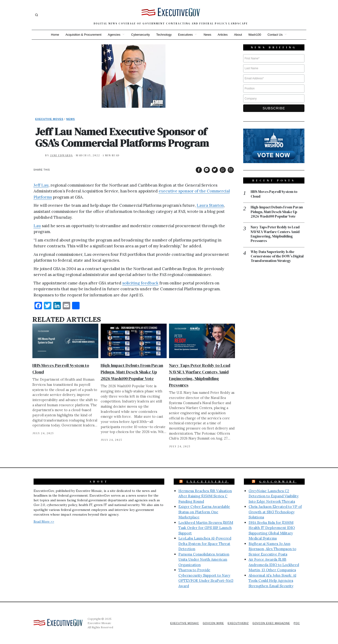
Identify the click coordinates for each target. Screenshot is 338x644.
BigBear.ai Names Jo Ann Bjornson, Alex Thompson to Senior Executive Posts (272, 549)
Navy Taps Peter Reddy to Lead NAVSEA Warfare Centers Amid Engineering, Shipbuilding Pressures (276, 234)
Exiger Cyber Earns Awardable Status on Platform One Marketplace (204, 512)
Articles (223, 35)
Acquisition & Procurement (83, 35)
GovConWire (278, 482)
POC (297, 623)
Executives (185, 35)
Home (54, 35)
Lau (37, 226)
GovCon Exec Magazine (271, 623)
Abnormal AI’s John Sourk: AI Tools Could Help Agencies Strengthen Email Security (272, 581)
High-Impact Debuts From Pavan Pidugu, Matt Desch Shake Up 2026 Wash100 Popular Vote (132, 372)
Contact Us (276, 35)
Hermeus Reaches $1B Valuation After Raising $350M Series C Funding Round (205, 496)
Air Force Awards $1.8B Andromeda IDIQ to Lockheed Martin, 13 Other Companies (274, 565)
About (238, 35)
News (208, 35)
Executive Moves (49, 119)
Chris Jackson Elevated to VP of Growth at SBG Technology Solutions (275, 512)
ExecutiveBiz (208, 482)
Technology (164, 35)
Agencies (113, 35)
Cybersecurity (140, 35)
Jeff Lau (41, 185)
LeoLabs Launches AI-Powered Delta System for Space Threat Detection (205, 544)
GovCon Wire (212, 623)
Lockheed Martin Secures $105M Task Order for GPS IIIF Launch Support (206, 528)
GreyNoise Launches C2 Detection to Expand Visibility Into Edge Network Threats (274, 496)
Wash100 (255, 35)
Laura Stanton (210, 205)
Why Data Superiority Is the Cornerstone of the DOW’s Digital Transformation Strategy (277, 257)
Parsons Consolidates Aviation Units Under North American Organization (204, 560)
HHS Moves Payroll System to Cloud (275, 194)
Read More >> (44, 521)
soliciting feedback (140, 283)
